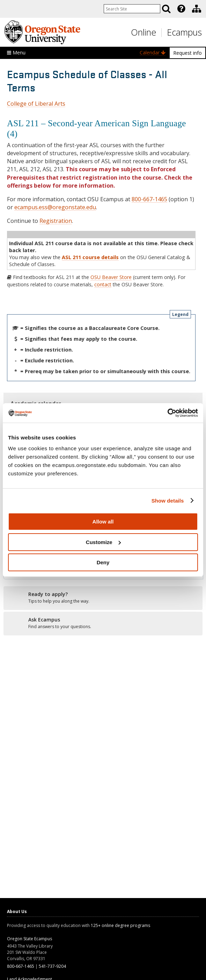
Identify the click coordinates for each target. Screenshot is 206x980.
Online (144, 32)
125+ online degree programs (120, 925)
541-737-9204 (52, 966)
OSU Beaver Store (111, 277)
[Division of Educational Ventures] (197, 9)
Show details (168, 501)
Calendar (153, 52)
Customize (103, 542)
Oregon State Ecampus (30, 939)
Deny (103, 562)
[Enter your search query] (132, 9)
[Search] (166, 9)
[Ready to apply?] (103, 598)
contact (103, 284)
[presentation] (181, 9)
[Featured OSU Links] (181, 9)
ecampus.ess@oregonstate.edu (55, 207)
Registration (56, 221)
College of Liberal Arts (36, 104)
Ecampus (184, 32)
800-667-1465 (149, 199)
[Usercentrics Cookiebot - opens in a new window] (167, 413)
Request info (187, 53)
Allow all (103, 522)
